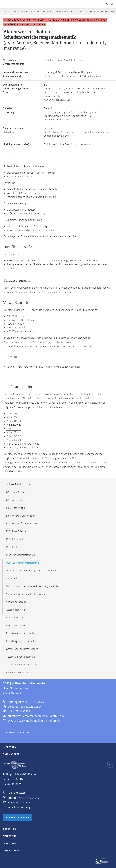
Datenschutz (11, 754)
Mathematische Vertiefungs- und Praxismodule (31, 571)
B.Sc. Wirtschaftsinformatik (20, 516)
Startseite (6, 12)
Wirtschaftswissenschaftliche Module (26, 594)
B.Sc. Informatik (15, 500)
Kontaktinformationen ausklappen (110, 765)
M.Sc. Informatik (15, 539)
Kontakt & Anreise (18, 732)
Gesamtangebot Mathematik (22, 665)
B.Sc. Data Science (16, 492)
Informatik (12, 579)
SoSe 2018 (12, 417)
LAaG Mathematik (16, 626)
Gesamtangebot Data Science (22, 649)
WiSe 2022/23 (14, 440)
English (110, 5)
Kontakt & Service (17, 818)
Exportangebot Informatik (20, 633)
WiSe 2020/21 (14, 429)
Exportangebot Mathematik (21, 641)
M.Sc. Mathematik (16, 547)
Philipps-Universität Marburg (16, 765)
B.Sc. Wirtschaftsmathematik (21, 524)
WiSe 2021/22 (14, 436)
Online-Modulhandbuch (65, 12)
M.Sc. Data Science (16, 531)
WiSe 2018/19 (14, 421)
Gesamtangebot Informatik (21, 657)
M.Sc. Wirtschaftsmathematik (94, 12)
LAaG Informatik (15, 618)
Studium (47, 12)
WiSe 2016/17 (14, 414)
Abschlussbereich (16, 610)
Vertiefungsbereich (16, 602)
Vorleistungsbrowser (17, 673)
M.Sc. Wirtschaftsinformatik (21, 555)
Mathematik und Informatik (27, 12)
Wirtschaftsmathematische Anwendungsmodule (32, 586)
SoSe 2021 (12, 432)
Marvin (76, 458)
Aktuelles (9, 829)
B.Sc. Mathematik (15, 508)
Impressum (10, 747)
